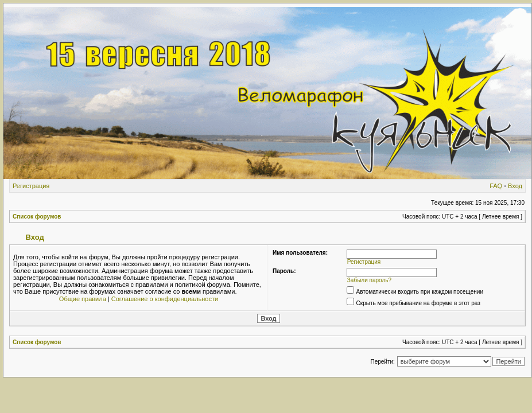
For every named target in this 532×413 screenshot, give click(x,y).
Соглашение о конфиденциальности (165, 299)
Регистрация (31, 186)
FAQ (496, 186)
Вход (515, 186)
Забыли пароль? (369, 280)
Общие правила (83, 299)
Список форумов (37, 217)
